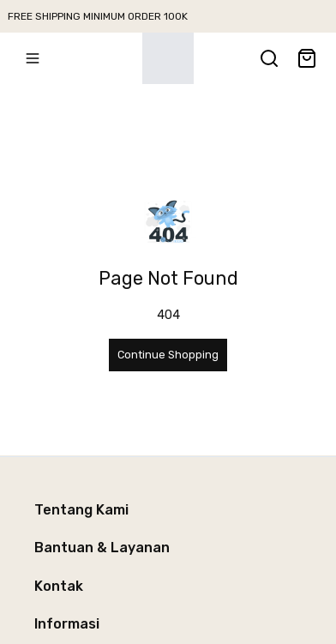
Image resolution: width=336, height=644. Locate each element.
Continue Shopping (168, 355)
